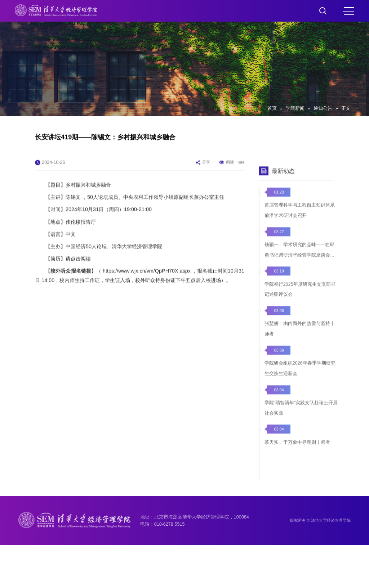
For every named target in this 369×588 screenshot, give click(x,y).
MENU (348, 11)
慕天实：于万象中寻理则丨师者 (297, 453)
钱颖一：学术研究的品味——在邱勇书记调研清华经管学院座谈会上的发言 (300, 266)
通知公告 (323, 108)
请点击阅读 (78, 270)
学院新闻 (295, 108)
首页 (272, 108)
